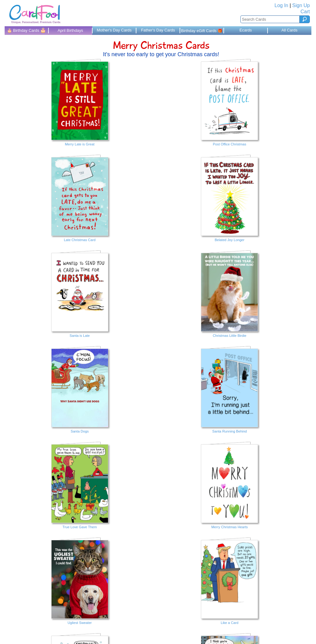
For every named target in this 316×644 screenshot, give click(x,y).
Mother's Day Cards (114, 30)
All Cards (289, 30)
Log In (281, 5)
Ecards (246, 30)
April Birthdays (71, 30)
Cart (305, 12)
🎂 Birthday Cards (27, 30)
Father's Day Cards (158, 30)
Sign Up (301, 5)
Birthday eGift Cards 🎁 (202, 31)
